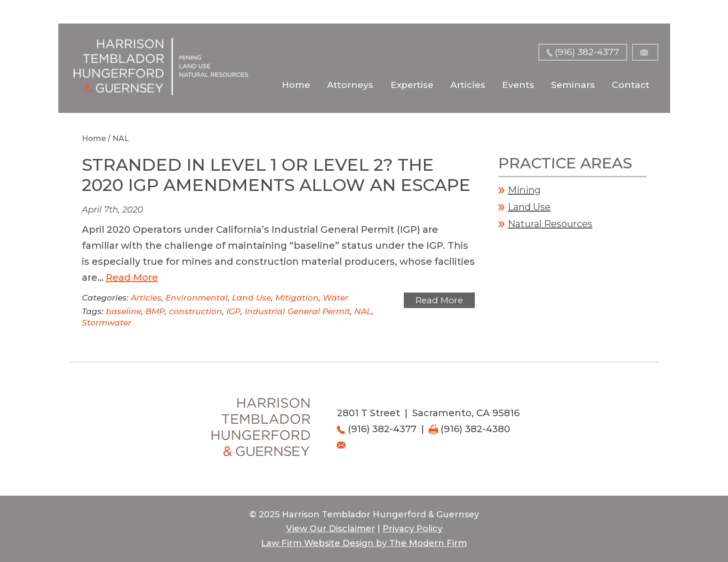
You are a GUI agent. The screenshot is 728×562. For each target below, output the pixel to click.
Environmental (197, 298)
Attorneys (350, 85)
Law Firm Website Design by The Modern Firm (364, 543)
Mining (524, 190)
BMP (155, 311)
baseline (124, 311)
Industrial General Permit (297, 311)
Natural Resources (550, 224)
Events (518, 85)
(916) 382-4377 (587, 52)
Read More (132, 277)
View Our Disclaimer (331, 529)
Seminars (573, 85)
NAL (363, 311)
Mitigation (297, 298)
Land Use (252, 298)
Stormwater (107, 323)
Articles (468, 85)
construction (196, 311)
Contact (631, 85)
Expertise (412, 85)
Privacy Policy (412, 529)
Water (336, 298)
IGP (233, 311)
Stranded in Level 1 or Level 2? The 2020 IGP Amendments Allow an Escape (276, 175)
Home (296, 85)
